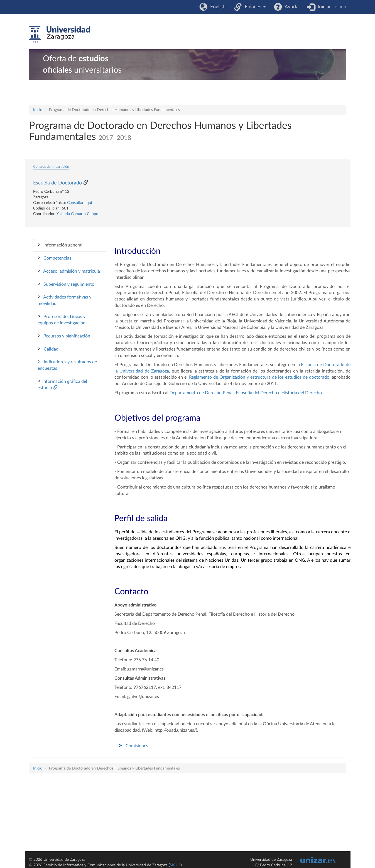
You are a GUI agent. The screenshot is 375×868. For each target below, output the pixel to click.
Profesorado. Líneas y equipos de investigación (62, 319)
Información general (60, 245)
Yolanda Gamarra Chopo (77, 214)
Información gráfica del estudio (62, 384)
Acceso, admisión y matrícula (69, 271)
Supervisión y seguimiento (66, 284)
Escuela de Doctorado (57, 183)
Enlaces (254, 7)
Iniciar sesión (331, 7)
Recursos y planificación (64, 336)
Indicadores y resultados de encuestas (67, 365)
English (216, 7)
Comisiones (137, 746)
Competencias (54, 258)
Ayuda (290, 7)
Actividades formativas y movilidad (64, 300)
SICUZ (175, 865)
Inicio (38, 110)
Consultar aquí (79, 203)
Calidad (48, 349)
